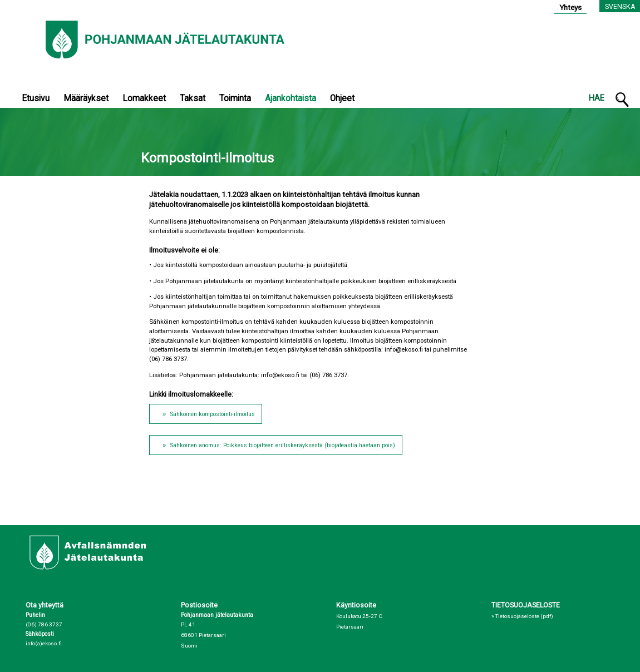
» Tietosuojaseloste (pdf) (522, 616)
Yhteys (570, 7)
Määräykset (86, 98)
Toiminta (235, 98)
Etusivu (36, 98)
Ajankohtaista (291, 98)
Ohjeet (342, 98)
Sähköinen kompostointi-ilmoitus (213, 414)
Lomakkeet (144, 98)
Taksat (193, 98)
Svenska (620, 6)
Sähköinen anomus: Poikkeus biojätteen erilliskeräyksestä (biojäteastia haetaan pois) (283, 445)
